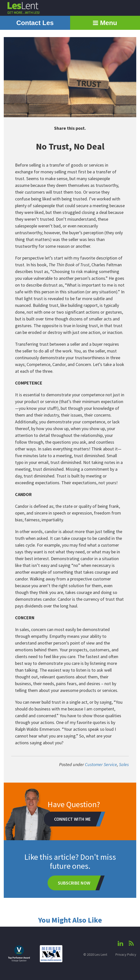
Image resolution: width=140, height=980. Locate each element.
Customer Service (101, 764)
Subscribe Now (74, 883)
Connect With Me (72, 819)
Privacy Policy (126, 954)
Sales (124, 764)
